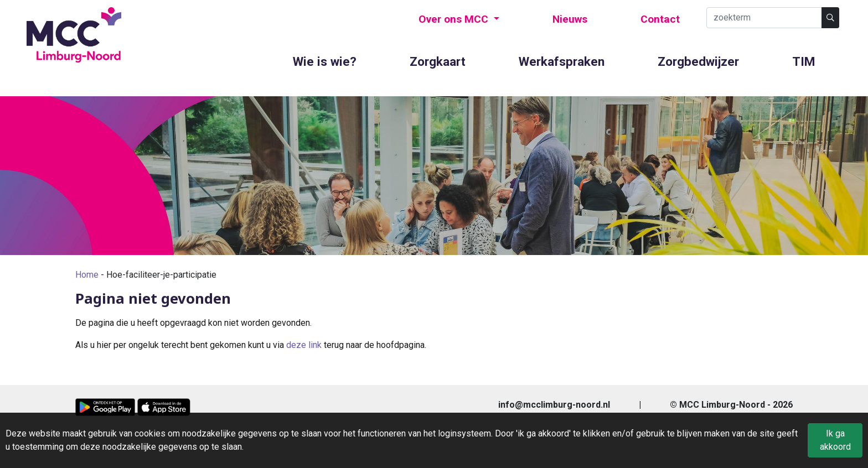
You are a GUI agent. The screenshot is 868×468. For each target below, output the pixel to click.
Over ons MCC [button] (455, 19)
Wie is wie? (325, 61)
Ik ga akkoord (835, 440)
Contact (660, 19)
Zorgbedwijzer (698, 61)
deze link (304, 345)
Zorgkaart (438, 61)
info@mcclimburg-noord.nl (554, 405)
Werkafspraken (562, 61)
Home (87, 275)
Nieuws (570, 19)
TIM (804, 61)
